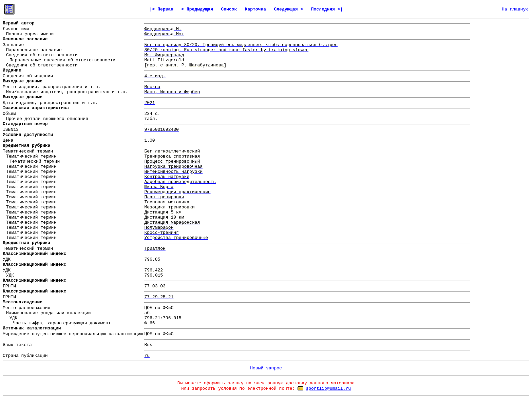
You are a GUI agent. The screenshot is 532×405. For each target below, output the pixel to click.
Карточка (255, 9)
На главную (515, 9)
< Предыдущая (197, 9)
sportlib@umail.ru (328, 389)
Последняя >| (327, 9)
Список (229, 9)
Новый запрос (266, 368)
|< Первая (161, 9)
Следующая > (288, 9)
